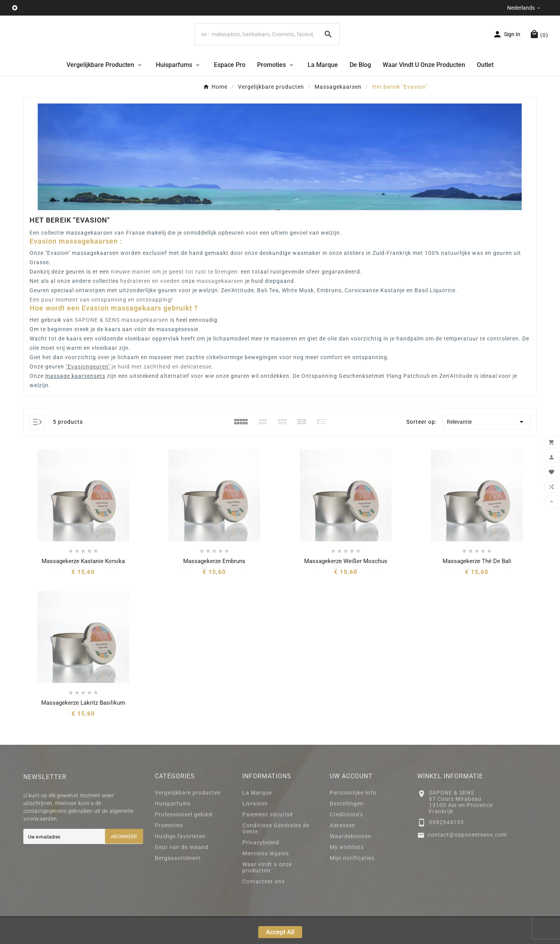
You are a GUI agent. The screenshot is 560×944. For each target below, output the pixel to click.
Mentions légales (266, 880)
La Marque (257, 819)
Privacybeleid (261, 869)
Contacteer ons (263, 908)
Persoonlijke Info (353, 819)
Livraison (255, 830)
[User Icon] (507, 48)
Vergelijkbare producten (188, 819)
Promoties (169, 852)
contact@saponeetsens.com (467, 862)
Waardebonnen (351, 863)
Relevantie (486, 449)
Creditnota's (346, 841)
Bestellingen (347, 830)
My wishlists (347, 874)
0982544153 (446, 849)
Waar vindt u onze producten (267, 894)
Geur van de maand (182, 874)
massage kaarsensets (75, 403)
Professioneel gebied (184, 841)
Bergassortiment (178, 885)
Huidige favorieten (180, 863)
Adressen (343, 852)
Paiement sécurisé (268, 841)
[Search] (256, 48)
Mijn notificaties (352, 885)
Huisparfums (173, 830)
